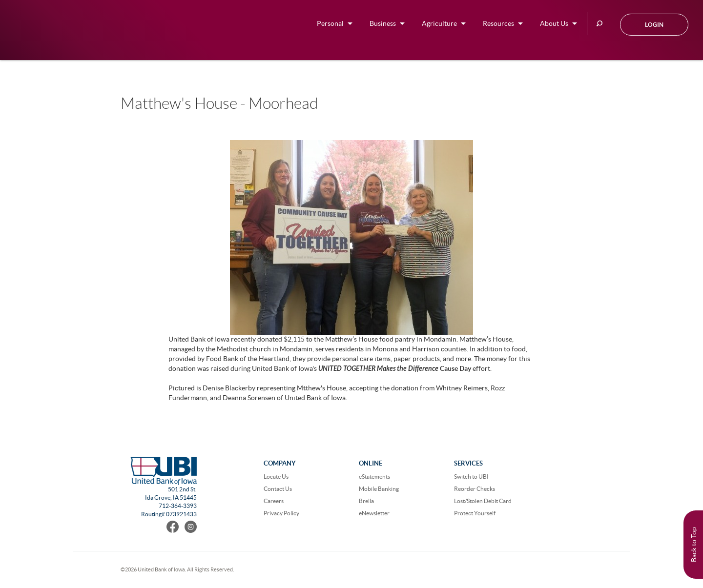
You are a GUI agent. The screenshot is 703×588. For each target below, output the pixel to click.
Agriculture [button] (439, 23)
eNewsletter (374, 513)
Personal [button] (330, 23)
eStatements (374, 476)
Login (654, 25)
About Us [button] (554, 23)
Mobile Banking (379, 489)
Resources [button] (498, 23)
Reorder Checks (475, 489)
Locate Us (276, 476)
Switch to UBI (471, 476)
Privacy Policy (281, 513)
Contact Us (278, 489)
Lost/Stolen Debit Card (483, 501)
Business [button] (383, 23)
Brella (366, 501)
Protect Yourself (475, 513)
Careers (274, 501)
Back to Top (694, 545)
